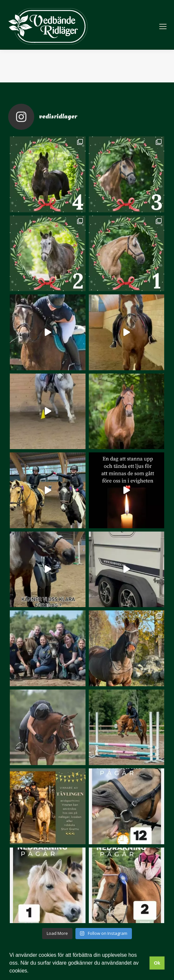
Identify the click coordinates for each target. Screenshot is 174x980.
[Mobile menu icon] (163, 26)
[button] (31, 971)
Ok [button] (157, 963)
